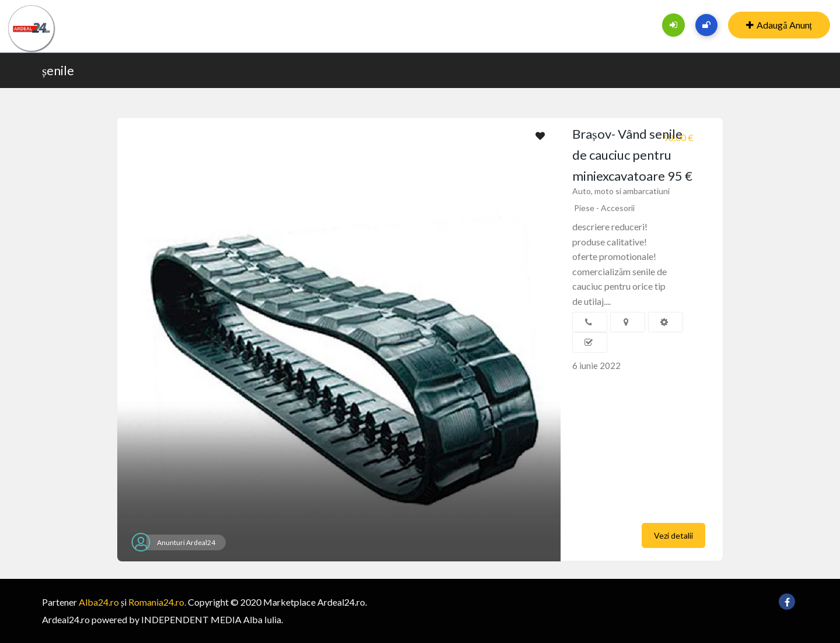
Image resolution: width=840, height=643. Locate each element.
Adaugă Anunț (779, 25)
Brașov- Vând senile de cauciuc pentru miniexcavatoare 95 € (632, 155)
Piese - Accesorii (604, 208)
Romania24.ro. (157, 602)
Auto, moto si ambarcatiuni (621, 191)
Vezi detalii (673, 535)
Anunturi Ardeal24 (186, 542)
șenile (58, 70)
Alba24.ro (99, 602)
